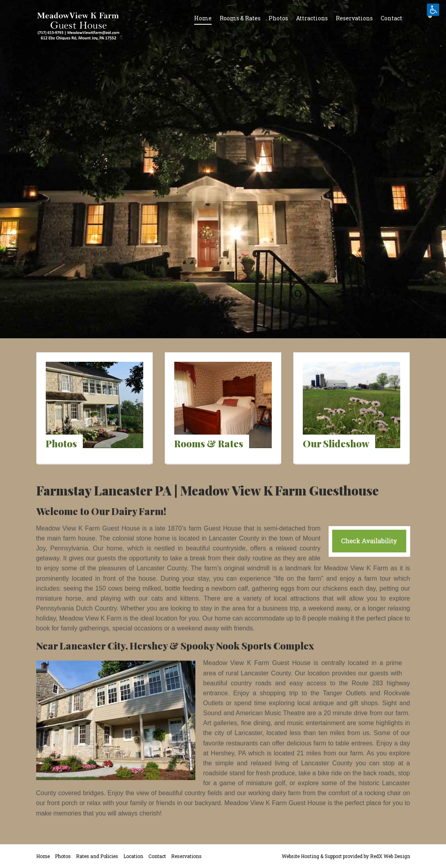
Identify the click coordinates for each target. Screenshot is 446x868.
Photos (278, 18)
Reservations (354, 18)
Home (203, 18)
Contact (391, 18)
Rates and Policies (97, 856)
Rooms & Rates (240, 18)
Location (133, 856)
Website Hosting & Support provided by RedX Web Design (346, 856)
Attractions (312, 18)
